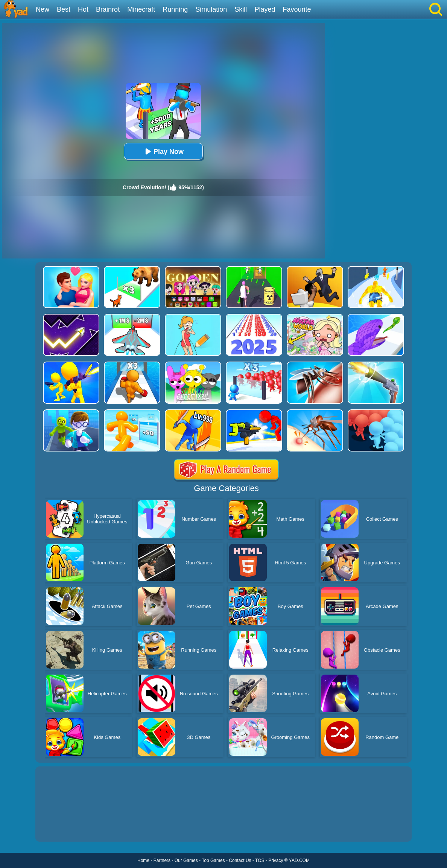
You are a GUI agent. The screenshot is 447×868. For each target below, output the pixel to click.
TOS (260, 860)
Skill (241, 9)
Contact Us (240, 860)
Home (143, 860)
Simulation (211, 9)
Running (175, 9)
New (43, 9)
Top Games (213, 860)
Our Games (186, 860)
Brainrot (108, 9)
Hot (83, 9)
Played (265, 9)
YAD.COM (299, 860)
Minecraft (141, 9)
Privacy (276, 860)
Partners (162, 860)
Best (64, 9)
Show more (61, 827)
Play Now (163, 151)
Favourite (297, 9)
